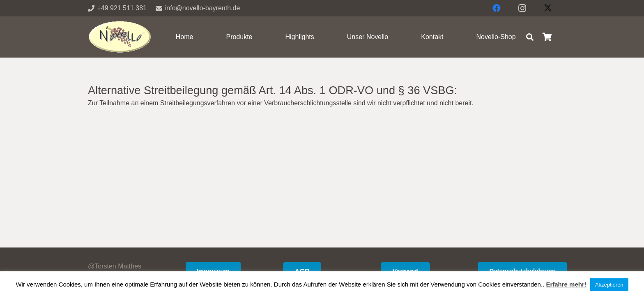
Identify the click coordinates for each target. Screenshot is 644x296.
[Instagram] (522, 8)
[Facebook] (497, 8)
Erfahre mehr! (566, 284)
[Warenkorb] (547, 37)
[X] (548, 8)
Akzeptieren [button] (609, 285)
